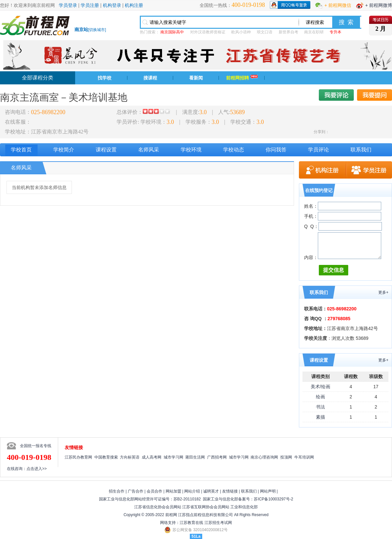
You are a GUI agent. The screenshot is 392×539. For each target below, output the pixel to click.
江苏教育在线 (191, 523)
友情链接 (230, 491)
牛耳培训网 (304, 457)
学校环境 (191, 150)
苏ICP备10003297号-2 (273, 499)
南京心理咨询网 (264, 457)
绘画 (320, 397)
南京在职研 (314, 32)
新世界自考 (288, 32)
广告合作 (136, 491)
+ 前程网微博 (379, 5)
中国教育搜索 (106, 457)
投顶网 (286, 457)
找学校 (105, 78)
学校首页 (21, 150)
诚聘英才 (211, 491)
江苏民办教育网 (78, 457)
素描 (320, 417)
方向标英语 (130, 457)
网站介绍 (192, 491)
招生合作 (117, 491)
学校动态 (234, 150)
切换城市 (97, 30)
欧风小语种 (241, 32)
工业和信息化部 (244, 507)
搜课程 (150, 78)
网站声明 (268, 491)
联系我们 (361, 150)
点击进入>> (37, 469)
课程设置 (106, 150)
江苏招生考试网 (218, 523)
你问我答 (276, 150)
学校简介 (64, 150)
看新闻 (196, 78)
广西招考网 (217, 457)
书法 (320, 407)
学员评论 (318, 150)
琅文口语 (265, 32)
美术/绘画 (320, 387)
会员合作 (155, 491)
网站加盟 (173, 491)
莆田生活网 (195, 457)
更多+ (383, 292)
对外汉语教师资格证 (208, 32)
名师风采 (149, 150)
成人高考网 (152, 457)
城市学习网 (173, 457)
